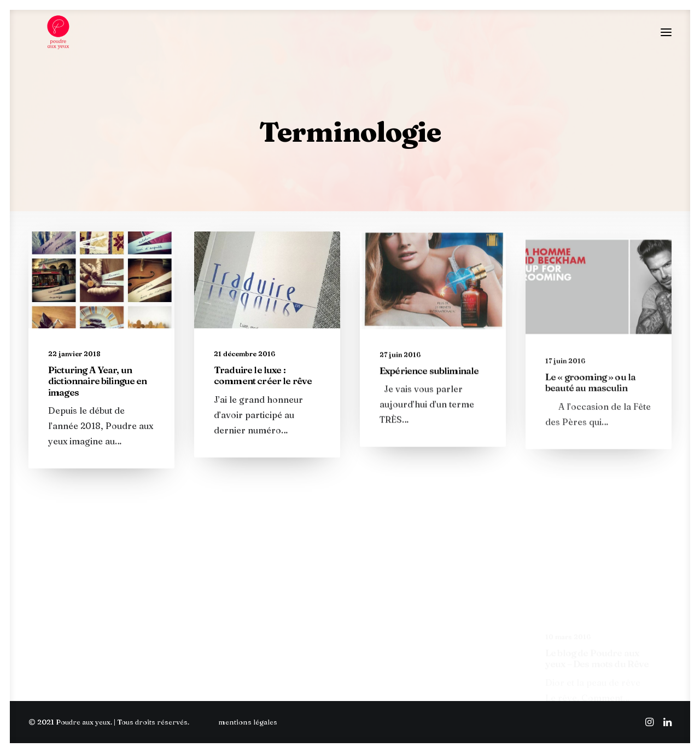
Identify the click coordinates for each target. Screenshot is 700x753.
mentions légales (248, 722)
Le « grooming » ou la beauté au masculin (590, 433)
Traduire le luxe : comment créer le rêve (263, 386)
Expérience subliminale (429, 399)
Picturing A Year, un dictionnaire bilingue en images (98, 390)
